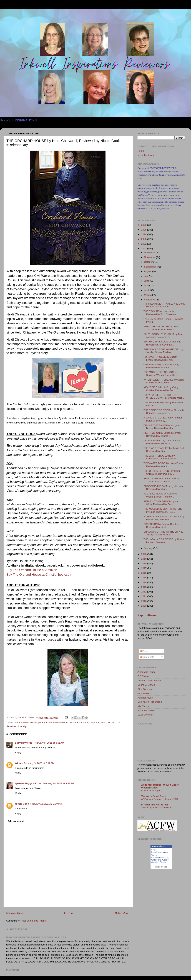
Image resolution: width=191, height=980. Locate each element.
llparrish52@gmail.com (28, 783)
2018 (144, 563)
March (148, 295)
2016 (144, 573)
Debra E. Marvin (146, 685)
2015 (144, 578)
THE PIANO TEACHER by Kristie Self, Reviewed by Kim (164, 449)
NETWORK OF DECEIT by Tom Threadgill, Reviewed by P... (161, 328)
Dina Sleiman (145, 689)
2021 (144, 248)
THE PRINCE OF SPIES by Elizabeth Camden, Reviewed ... (164, 412)
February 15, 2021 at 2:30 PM (46, 804)
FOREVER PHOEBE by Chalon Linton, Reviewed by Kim (160, 358)
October (149, 262)
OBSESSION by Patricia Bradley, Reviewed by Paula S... (161, 366)
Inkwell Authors (146, 155)
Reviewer (11, 726)
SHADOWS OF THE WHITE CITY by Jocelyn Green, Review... (163, 351)
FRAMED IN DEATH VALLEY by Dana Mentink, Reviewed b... (164, 305)
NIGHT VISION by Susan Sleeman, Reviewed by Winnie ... (162, 434)
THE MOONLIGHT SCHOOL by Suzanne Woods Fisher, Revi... (161, 373)
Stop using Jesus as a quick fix (157, 808)
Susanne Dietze (146, 710)
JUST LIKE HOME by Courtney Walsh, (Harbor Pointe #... (160, 495)
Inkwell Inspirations (160, 852)
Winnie (19, 763)
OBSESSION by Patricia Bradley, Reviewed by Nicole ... (161, 525)
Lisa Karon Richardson (150, 702)
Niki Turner (143, 706)
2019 (144, 559)
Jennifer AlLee (145, 698)
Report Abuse (147, 615)
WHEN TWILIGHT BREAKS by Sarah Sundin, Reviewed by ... (164, 381)
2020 (144, 554)
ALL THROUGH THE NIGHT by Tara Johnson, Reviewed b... (163, 336)
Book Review (22, 722)
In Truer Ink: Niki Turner (155, 805)
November (150, 257)
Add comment (16, 821)
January (149, 548)
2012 (144, 592)
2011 (144, 596)
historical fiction (98, 722)
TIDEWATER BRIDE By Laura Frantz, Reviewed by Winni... (164, 465)
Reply (18, 752)
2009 (144, 606)
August (148, 271)
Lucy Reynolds (24, 743)
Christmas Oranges (151, 791)
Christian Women (159, 862)
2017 (144, 568)
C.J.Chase (143, 676)
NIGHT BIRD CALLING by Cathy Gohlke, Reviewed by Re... (161, 389)
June (147, 281)
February (149, 300)
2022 (144, 244)
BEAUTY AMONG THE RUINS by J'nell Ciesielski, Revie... (162, 480)
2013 (144, 587)
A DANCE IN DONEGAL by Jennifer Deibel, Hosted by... (163, 419)
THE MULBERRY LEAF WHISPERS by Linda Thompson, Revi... (163, 510)
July (147, 276)
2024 (144, 234)
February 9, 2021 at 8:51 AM (49, 743)
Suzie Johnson (145, 715)
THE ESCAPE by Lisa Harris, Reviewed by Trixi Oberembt (160, 313)
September (150, 267)
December (150, 253)
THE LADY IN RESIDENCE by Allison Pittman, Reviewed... (164, 541)
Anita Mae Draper (147, 672)
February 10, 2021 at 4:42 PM (58, 783)
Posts (144, 651)
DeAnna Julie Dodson (149, 681)
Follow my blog (161, 867)
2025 (144, 230)
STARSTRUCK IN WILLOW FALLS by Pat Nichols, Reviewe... (164, 518)
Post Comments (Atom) (34, 921)
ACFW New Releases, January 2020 (160, 799)
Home (69, 913)
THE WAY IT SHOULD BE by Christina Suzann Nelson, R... (161, 457)
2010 (144, 601)
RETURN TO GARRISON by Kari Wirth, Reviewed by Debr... (161, 503)
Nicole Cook (114, 722)
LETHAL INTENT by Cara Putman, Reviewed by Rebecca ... (162, 442)
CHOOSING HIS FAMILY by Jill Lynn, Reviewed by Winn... (164, 488)
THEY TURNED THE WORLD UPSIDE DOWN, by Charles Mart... (164, 396)
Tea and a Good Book (154, 796)
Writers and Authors (160, 860)
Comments (147, 657)
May (147, 286)
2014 (144, 582)
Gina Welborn (145, 693)
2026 (144, 225)
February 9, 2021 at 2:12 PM (39, 763)
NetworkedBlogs (158, 846)
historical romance (79, 722)
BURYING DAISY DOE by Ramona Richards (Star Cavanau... (162, 343)
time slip (22, 726)
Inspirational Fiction (160, 857)
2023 (144, 239)
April (147, 290)
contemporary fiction (41, 722)
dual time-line (60, 722)
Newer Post (15, 913)
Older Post (121, 913)
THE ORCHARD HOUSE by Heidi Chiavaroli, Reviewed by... (162, 472)
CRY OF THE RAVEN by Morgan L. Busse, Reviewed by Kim (163, 427)
